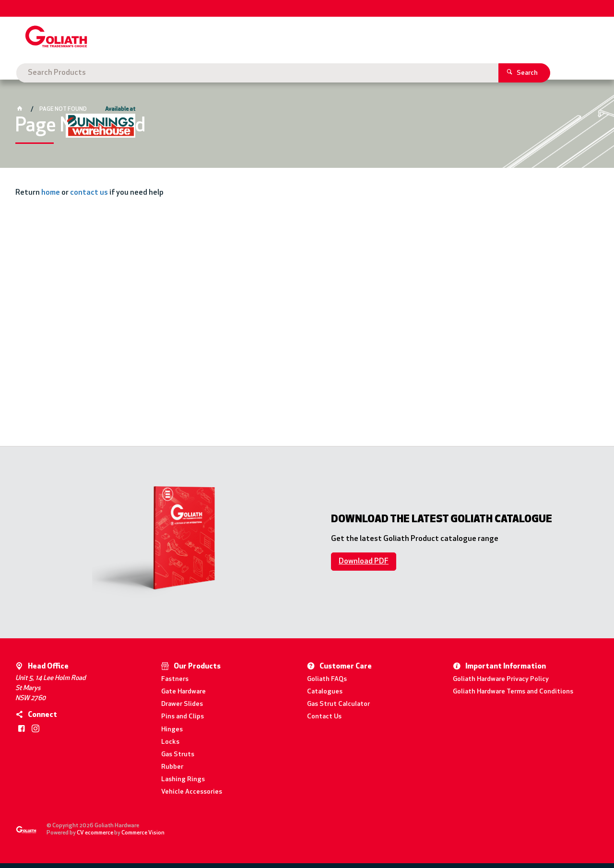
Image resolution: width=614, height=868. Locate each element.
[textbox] (293, 38)
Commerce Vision (143, 833)
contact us (89, 193)
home (51, 193)
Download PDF (364, 562)
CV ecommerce (95, 833)
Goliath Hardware (56, 73)
